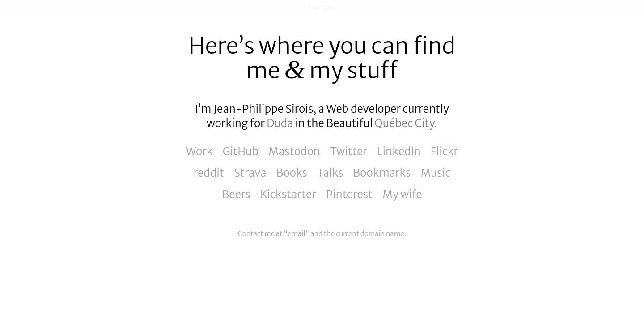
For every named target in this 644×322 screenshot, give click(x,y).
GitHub (241, 151)
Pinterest (349, 194)
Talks (330, 173)
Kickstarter (288, 194)
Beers (236, 194)
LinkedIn (399, 151)
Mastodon (294, 151)
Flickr (444, 151)
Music (435, 173)
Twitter (349, 151)
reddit (209, 173)
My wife (402, 194)
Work (199, 151)
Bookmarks (382, 173)
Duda (280, 123)
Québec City (404, 123)
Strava (250, 173)
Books (292, 173)
